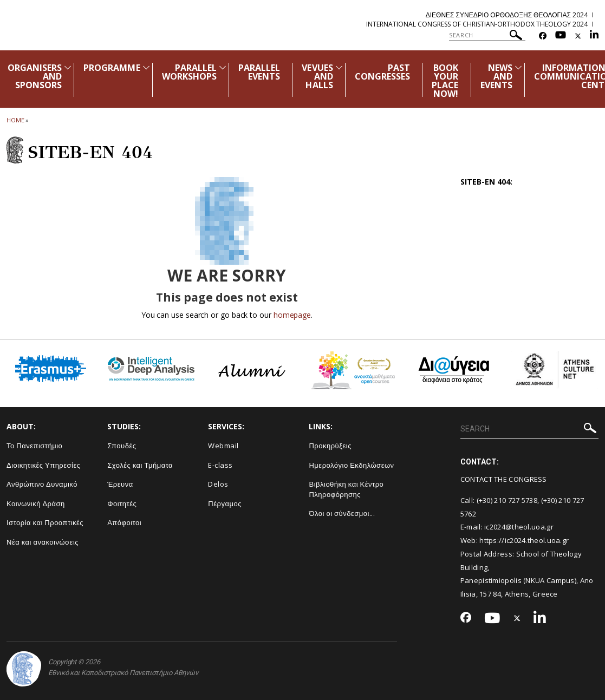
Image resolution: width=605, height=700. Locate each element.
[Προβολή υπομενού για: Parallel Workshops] (223, 67)
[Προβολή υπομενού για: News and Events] (518, 67)
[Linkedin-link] (594, 36)
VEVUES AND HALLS (317, 76)
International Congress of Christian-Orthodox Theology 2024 (477, 24)
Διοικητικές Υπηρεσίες (44, 465)
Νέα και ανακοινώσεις (43, 542)
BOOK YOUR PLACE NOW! (445, 81)
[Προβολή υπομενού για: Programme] (146, 67)
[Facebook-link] (543, 36)
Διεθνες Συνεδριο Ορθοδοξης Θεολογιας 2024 (507, 15)
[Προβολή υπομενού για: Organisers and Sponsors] (68, 67)
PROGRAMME (112, 68)
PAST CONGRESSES (383, 72)
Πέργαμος (225, 503)
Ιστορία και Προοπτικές (45, 522)
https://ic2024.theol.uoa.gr (524, 540)
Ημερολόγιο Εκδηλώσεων (351, 465)
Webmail (223, 446)
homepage (292, 315)
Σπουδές (122, 446)
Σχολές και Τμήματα (140, 465)
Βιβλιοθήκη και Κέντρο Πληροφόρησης (346, 489)
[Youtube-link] (561, 36)
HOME (15, 120)
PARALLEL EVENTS (259, 72)
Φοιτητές (122, 503)
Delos (218, 484)
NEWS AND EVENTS (496, 76)
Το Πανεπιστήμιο (34, 446)
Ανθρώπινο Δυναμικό (42, 484)
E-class (220, 465)
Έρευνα (120, 484)
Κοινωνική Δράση (36, 503)
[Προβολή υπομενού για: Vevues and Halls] (339, 67)
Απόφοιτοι (124, 522)
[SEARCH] (487, 35)
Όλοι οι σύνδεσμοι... (342, 513)
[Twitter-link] (578, 36)
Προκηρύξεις (330, 446)
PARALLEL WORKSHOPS (189, 72)
